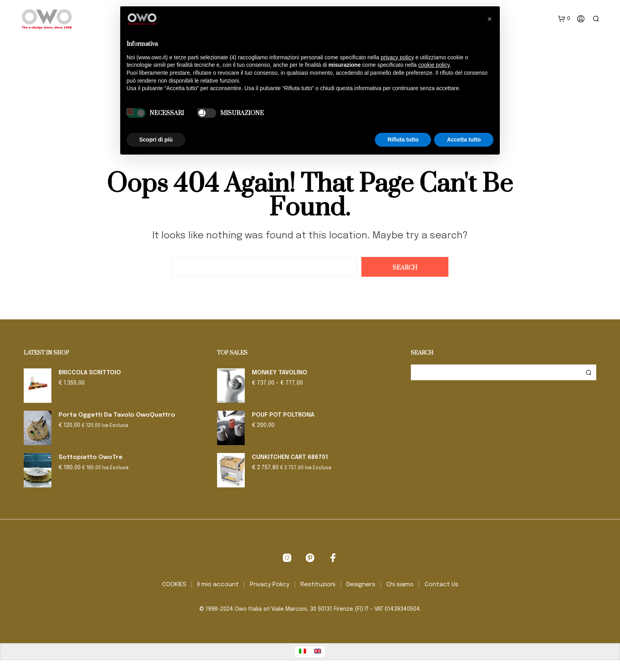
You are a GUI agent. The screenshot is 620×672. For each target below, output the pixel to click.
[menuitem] (302, 652)
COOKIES (174, 585)
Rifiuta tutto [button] (403, 140)
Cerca (588, 372)
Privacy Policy (270, 585)
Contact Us (441, 585)
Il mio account (218, 585)
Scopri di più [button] (156, 140)
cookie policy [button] (434, 65)
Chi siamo (400, 585)
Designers (361, 585)
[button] (564, 19)
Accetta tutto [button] (464, 140)
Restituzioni (318, 585)
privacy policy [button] (397, 57)
